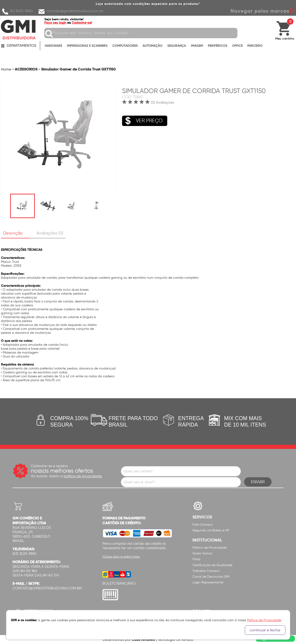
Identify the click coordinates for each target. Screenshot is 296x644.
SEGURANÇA (177, 47)
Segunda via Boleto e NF (211, 530)
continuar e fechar (265, 630)
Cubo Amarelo (143, 640)
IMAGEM (197, 47)
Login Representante (208, 582)
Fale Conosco (202, 525)
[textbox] (144, 33)
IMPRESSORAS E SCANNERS (87, 47)
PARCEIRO (255, 47)
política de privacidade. (83, 476)
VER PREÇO (142, 118)
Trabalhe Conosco (206, 571)
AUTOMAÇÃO (152, 47)
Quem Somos (202, 553)
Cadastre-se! (85, 23)
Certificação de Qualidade (212, 565)
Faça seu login (58, 23)
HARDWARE (53, 47)
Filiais (196, 559)
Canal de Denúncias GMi (211, 577)
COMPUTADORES (125, 47)
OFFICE (237, 47)
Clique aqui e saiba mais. (121, 557)
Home (6, 69)
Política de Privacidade (209, 548)
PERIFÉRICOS (218, 47)
